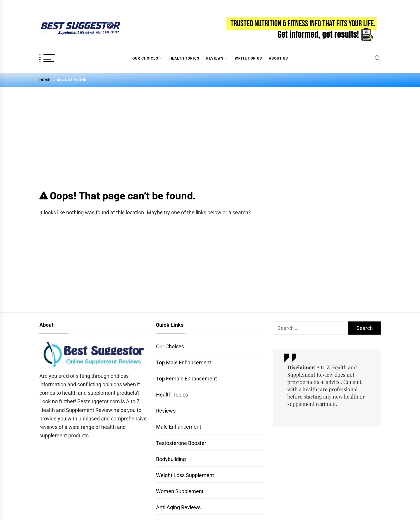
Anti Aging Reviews (178, 507)
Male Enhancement (179, 427)
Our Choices (145, 58)
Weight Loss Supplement (185, 475)
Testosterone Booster (181, 443)
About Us (278, 58)
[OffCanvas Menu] (54, 59)
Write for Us (248, 58)
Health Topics (184, 58)
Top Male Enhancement (184, 362)
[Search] (378, 58)
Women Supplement (180, 491)
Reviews (215, 58)
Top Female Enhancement (187, 379)
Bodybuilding (171, 459)
